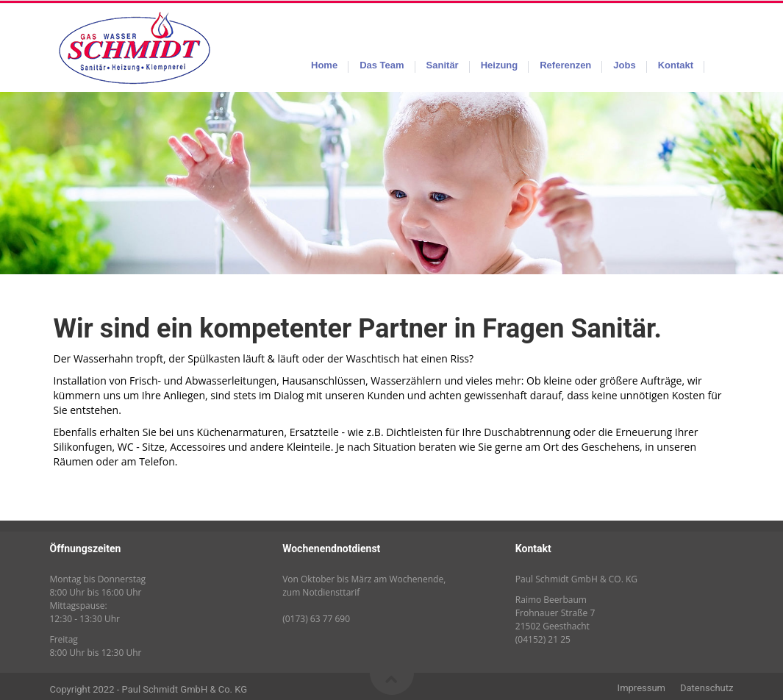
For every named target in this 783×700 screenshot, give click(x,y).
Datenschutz (707, 688)
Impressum (641, 688)
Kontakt (676, 65)
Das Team (382, 65)
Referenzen (565, 65)
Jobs (624, 65)
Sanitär (443, 65)
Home (324, 65)
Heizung (500, 65)
